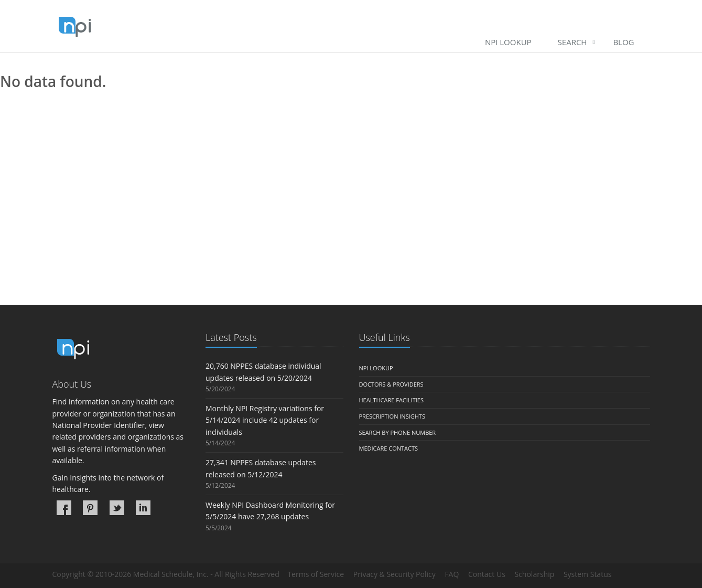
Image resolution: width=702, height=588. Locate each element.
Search (573, 42)
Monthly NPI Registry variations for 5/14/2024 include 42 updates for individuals (265, 420)
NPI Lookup (508, 42)
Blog (623, 42)
